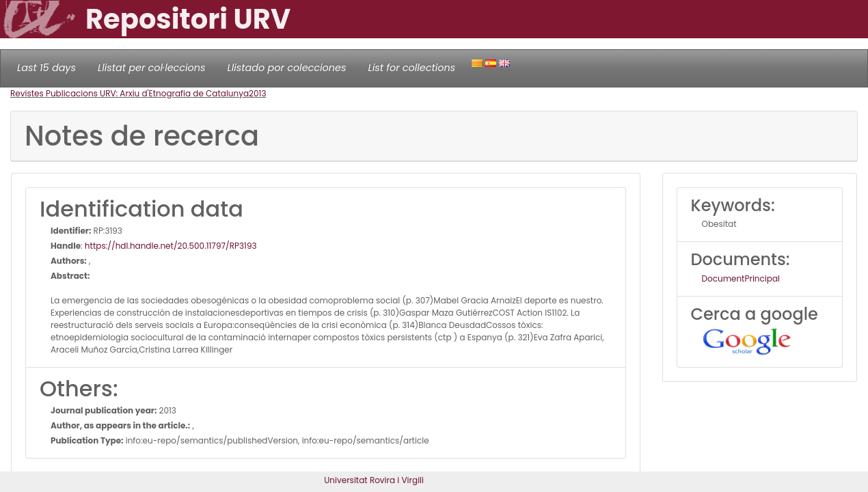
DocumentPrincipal (741, 278)
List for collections (411, 68)
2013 (257, 93)
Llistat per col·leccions (152, 68)
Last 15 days (46, 68)
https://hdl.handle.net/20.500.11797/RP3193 (171, 246)
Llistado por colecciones (287, 68)
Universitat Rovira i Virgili (374, 480)
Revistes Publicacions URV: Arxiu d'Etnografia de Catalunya (130, 93)
